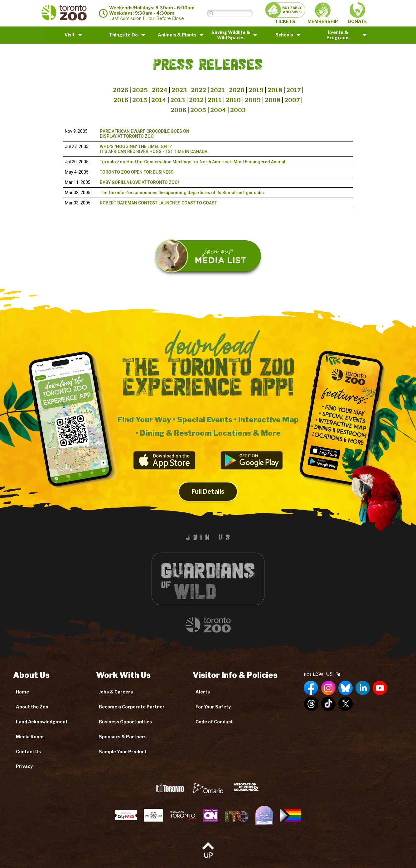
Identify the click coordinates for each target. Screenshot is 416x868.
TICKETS (285, 13)
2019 (256, 90)
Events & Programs (338, 35)
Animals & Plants (177, 35)
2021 (218, 90)
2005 (198, 110)
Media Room (30, 737)
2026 (121, 90)
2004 (218, 110)
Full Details (208, 495)
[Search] (235, 13)
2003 (238, 110)
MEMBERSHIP (323, 13)
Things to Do (123, 35)
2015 (140, 100)
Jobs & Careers (116, 692)
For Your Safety (213, 707)
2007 (292, 100)
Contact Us (28, 752)
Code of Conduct (214, 722)
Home (22, 692)
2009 (253, 100)
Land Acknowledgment (42, 722)
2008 (273, 100)
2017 (293, 90)
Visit (70, 35)
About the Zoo (32, 707)
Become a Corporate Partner (132, 707)
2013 (178, 100)
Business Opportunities (125, 722)
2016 (121, 100)
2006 (178, 110)
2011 (215, 100)
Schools (284, 35)
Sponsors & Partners (123, 737)
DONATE (357, 13)
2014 (159, 100)
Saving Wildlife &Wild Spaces (231, 35)
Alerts (203, 692)
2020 (237, 90)
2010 (233, 100)
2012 (196, 100)
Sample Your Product (123, 752)
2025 (140, 90)
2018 (275, 90)
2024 (160, 90)
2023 (179, 90)
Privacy (24, 766)
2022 (198, 90)
